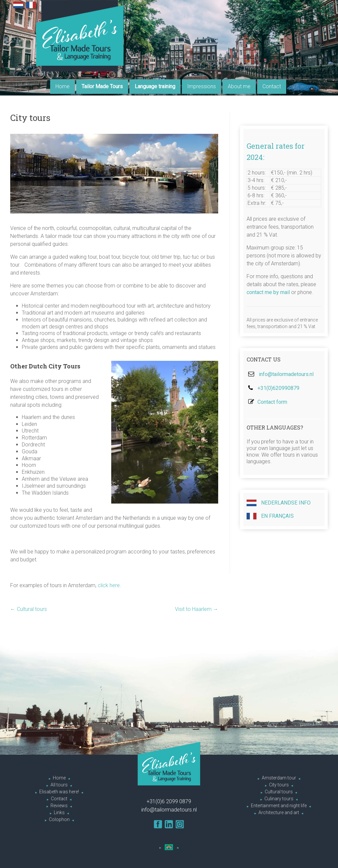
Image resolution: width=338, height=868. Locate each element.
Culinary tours (279, 799)
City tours (279, 785)
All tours (59, 785)
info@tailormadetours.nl (286, 374)
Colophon (59, 819)
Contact (272, 86)
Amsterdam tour (279, 778)
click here (109, 585)
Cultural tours (29, 609)
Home (63, 86)
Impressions (202, 86)
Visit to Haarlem (197, 609)
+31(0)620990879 (278, 388)
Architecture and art (279, 812)
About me (239, 86)
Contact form (272, 402)
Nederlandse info (279, 503)
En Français (270, 516)
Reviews (59, 806)
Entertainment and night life (279, 806)
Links (59, 812)
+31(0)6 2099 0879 (169, 801)
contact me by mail (268, 292)
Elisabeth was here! (59, 792)
